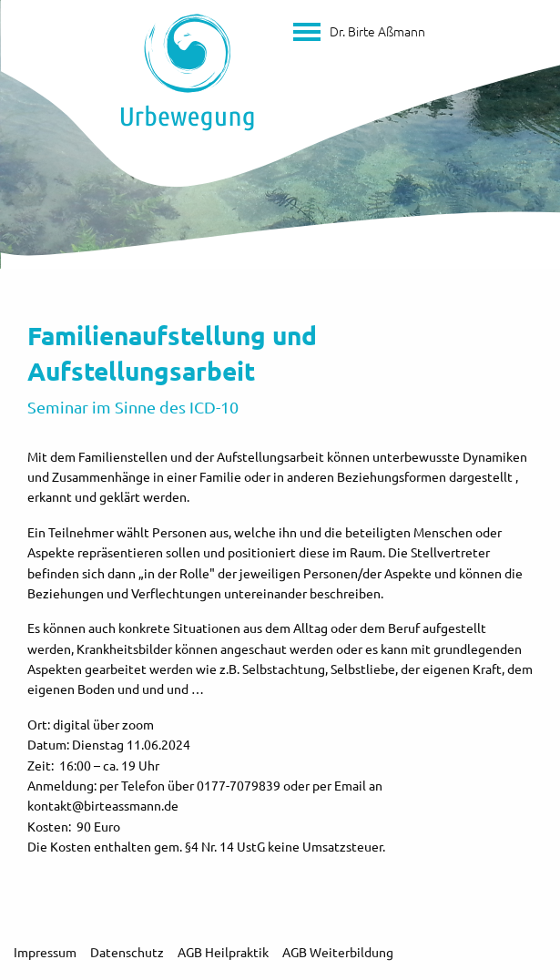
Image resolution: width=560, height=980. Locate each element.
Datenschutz (127, 952)
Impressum (45, 952)
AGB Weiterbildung (338, 952)
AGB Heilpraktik (223, 952)
